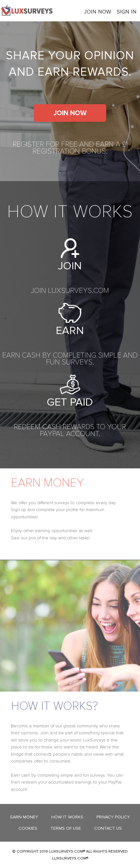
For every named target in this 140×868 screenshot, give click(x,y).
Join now (98, 12)
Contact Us (108, 828)
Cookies (28, 828)
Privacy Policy (113, 817)
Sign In (127, 12)
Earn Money (24, 817)
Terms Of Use (66, 828)
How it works (67, 817)
